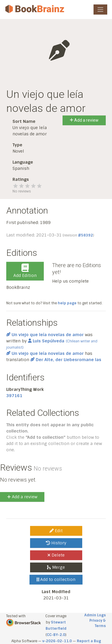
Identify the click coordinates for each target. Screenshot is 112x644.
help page (67, 303)
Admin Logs (95, 615)
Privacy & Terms (98, 623)
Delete (56, 555)
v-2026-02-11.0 (57, 641)
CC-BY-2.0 (56, 635)
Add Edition (25, 271)
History (56, 543)
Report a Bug (89, 641)
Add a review (84, 120)
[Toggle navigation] (100, 10)
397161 (14, 396)
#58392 (85, 235)
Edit (56, 531)
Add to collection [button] (56, 579)
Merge (56, 567)
